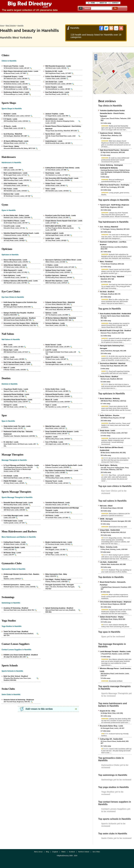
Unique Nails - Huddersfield (110, 530)
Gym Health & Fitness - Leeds (14, 221)
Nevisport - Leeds (10, 114)
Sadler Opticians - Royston (110, 415)
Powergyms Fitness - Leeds (14, 238)
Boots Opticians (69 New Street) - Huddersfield (112, 449)
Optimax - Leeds (51, 313)
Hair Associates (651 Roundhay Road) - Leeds (62, 178)
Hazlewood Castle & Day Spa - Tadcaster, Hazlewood (18, 433)
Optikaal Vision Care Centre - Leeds (58, 270)
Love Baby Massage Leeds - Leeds (16, 516)
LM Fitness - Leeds (52, 516)
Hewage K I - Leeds (10, 405)
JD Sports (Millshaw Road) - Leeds (16, 141)
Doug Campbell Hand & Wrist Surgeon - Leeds (62, 431)
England (55, 852)
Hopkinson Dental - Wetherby (110, 133)
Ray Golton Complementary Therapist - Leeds (62, 471)
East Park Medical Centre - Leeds (57, 92)
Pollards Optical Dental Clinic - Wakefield (60, 302)
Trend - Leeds (50, 189)
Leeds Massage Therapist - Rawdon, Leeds (115, 651)
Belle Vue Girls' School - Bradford (16, 676)
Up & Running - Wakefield (13, 134)
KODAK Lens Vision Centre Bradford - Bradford (21, 655)
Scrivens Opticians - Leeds (55, 323)
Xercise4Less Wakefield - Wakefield (113, 363)
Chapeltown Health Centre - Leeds (16, 389)
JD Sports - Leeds (10, 126)
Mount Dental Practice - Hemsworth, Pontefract (113, 583)
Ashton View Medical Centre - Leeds (58, 76)
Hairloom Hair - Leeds (11, 194)
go (115, 8)
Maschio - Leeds (51, 547)
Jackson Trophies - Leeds (55, 114)
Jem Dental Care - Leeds (54, 82)
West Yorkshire (11, 26)
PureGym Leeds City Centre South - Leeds (61, 215)
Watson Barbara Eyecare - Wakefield (58, 308)
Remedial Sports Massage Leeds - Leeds (18, 503)
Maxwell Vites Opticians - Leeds (57, 281)
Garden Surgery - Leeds (54, 87)
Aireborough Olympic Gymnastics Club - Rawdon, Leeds (22, 575)
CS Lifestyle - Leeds (11, 476)
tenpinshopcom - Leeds (54, 141)
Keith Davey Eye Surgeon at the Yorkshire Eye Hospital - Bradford (20, 304)
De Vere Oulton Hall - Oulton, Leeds (16, 215)
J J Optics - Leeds (52, 265)
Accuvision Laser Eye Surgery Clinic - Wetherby (21, 323)
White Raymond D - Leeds (13, 270)
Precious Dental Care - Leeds (14, 82)
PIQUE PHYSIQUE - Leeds (13, 481)
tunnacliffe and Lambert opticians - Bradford (20, 318)
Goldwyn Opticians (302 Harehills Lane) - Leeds (21, 281)
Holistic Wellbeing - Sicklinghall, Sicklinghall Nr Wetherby (112, 166)
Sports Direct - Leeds (53, 134)
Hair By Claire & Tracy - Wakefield (112, 277)
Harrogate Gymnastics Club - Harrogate (60, 585)
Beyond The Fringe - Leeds (13, 178)
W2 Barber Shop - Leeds (12, 553)
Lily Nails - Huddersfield (109, 562)
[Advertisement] (67, 18)
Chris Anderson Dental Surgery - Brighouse (116, 602)
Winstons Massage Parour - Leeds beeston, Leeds (116, 670)
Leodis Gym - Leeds (53, 238)
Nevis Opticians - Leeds (12, 275)
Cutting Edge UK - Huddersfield (111, 739)
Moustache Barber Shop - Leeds (111, 726)
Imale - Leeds (8, 168)
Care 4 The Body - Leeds (54, 442)
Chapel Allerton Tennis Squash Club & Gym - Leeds (64, 221)
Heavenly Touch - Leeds (54, 481)
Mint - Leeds (8, 345)
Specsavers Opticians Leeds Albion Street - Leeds (63, 260)
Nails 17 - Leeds (9, 368)
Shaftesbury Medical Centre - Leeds (16, 92)
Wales (63, 852)
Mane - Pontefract (106, 262)
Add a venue (38, 852)
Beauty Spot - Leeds (11, 350)
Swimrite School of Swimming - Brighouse (19, 700)
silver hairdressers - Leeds (13, 183)
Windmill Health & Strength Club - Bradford (115, 331)
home (93, 3)
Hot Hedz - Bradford (107, 292)
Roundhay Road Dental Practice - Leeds (18, 400)
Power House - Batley (11, 146)
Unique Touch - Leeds (53, 183)
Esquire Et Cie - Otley (108, 711)
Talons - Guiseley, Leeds (109, 547)
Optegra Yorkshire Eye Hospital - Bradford (19, 313)
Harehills (21, 26)
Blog (47, 852)
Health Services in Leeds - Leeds (15, 87)
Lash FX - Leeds (51, 350)
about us (103, 3)
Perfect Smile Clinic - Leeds (55, 389)
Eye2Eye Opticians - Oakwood (56, 275)
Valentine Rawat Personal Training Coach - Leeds (21, 233)
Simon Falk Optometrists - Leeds (15, 260)
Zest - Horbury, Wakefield (109, 227)
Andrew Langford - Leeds (54, 233)
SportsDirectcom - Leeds (54, 119)
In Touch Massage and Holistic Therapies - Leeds (21, 465)
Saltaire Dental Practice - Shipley (112, 617)
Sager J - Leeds (51, 405)
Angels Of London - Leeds (55, 357)
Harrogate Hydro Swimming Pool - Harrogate (112, 347)
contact (115, 3)
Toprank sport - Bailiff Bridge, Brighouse (114, 205)
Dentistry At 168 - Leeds (54, 71)
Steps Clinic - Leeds (53, 476)
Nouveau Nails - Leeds (53, 362)
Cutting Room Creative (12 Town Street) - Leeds (62, 168)
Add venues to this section (39, 709)
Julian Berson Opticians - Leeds (15, 265)
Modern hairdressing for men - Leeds (59, 542)
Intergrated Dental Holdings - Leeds (16, 394)
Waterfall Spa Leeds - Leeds (55, 426)
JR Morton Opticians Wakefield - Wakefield (61, 318)
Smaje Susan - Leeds (107, 430)
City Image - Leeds (52, 553)
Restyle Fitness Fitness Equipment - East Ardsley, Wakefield (63, 127)
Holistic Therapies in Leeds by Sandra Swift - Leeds (64, 465)
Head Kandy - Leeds (53, 173)
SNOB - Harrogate (106, 519)
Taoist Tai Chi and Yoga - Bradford (16, 631)
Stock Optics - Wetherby (109, 465)
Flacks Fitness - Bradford (109, 377)
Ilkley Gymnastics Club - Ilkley (56, 574)
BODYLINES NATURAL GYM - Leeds (58, 226)
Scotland (72, 852)
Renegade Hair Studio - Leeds (14, 547)
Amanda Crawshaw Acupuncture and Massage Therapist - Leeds (62, 509)
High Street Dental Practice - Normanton (114, 150)
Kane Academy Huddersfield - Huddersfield (115, 314)
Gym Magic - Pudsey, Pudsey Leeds (58, 579)
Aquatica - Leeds (51, 437)
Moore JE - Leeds (52, 400)
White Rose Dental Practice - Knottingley (115, 185)
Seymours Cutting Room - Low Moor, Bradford (113, 243)
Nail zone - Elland (106, 506)
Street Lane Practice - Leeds (14, 66)
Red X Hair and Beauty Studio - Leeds (17, 362)
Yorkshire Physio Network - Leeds (58, 503)
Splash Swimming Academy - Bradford (59, 608)
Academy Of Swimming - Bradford (16, 608)
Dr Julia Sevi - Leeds (11, 442)
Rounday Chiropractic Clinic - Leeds (17, 508)
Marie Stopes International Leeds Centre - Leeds (21, 71)
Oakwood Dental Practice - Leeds (57, 394)
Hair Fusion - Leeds (11, 189)
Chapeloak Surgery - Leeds (13, 76)
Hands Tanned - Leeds (53, 345)
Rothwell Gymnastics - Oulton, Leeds (17, 585)
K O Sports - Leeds (10, 119)
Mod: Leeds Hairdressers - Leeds (15, 173)
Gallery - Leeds (9, 357)
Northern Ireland (84, 852)
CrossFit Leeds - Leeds (12, 226)
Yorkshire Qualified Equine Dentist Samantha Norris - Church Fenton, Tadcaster (112, 113)
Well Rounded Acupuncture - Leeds (58, 66)
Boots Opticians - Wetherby (110, 398)
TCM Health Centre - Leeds (13, 521)
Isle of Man (96, 852)
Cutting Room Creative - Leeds (15, 542)
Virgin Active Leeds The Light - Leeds (17, 426)
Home (2, 26)
